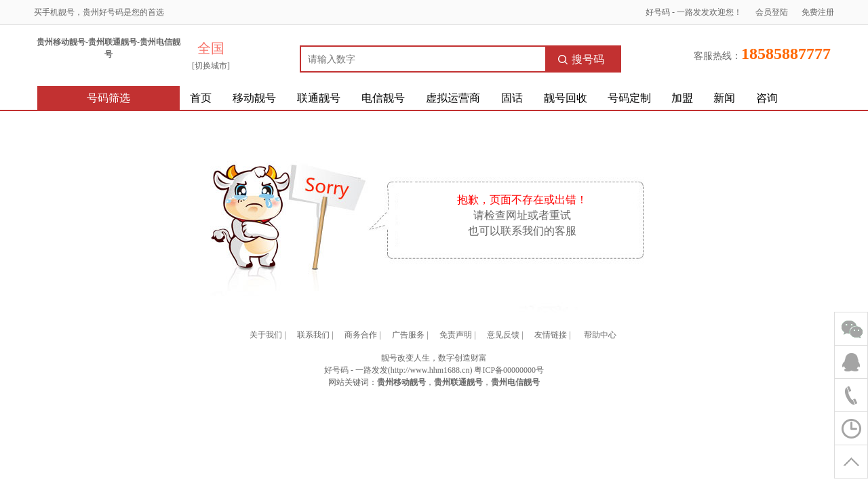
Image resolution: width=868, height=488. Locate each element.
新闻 (724, 98)
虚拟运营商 (453, 98)
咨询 (767, 98)
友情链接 (551, 335)
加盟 (682, 98)
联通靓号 (319, 98)
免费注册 (818, 12)
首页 (201, 98)
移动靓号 (254, 98)
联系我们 (313, 335)
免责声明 (456, 335)
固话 (512, 98)
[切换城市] (211, 66)
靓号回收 (566, 98)
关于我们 (266, 335)
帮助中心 (600, 335)
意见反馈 (503, 335)
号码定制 (629, 98)
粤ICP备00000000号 (509, 370)
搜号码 (581, 59)
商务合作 (361, 335)
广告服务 (408, 335)
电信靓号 (383, 98)
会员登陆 (772, 12)
